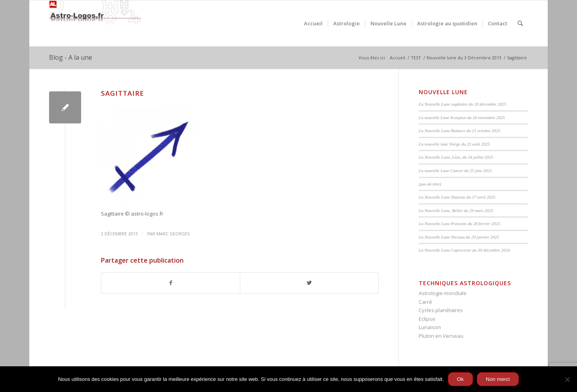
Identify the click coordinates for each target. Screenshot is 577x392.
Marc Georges (173, 234)
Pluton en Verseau (441, 336)
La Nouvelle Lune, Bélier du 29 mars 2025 (456, 210)
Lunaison (430, 327)
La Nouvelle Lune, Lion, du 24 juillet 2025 (456, 157)
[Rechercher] (520, 23)
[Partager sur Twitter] (309, 283)
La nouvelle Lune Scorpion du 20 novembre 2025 (462, 117)
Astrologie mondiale (443, 293)
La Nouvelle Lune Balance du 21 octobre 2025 (459, 131)
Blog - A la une (71, 57)
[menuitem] (313, 23)
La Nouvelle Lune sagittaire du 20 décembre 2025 (462, 104)
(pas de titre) (430, 184)
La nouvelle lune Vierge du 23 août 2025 (454, 144)
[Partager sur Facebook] (171, 283)
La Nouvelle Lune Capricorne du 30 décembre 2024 (464, 250)
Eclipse (427, 319)
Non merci (498, 379)
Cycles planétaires (441, 310)
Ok (460, 379)
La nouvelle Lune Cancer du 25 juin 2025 (455, 170)
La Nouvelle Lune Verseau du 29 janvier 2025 (459, 237)
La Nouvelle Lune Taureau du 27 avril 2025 (457, 197)
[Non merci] (567, 379)
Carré (425, 302)
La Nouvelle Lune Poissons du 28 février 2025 (459, 223)
